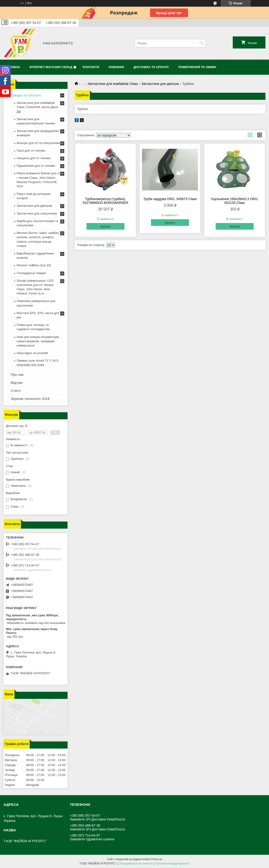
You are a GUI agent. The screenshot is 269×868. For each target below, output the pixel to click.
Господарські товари (31, 273)
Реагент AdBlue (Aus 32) (34, 265)
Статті (16, 391)
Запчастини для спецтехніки (37, 213)
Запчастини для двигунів (34, 206)
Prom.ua (157, 859)
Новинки (116, 67)
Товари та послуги (26, 95)
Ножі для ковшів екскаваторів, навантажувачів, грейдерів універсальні (38, 341)
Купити (105, 226)
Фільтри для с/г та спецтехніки (38, 143)
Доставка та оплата (151, 67)
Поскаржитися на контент (135, 864)
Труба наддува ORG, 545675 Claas (170, 199)
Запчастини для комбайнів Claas (113, 84)
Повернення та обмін (197, 67)
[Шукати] (202, 43)
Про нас (17, 375)
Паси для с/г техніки (31, 151)
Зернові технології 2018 (30, 399)
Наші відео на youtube (32, 353)
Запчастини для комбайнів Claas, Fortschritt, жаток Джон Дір (37, 107)
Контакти (91, 67)
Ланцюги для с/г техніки (33, 158)
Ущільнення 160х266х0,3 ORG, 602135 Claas (235, 201)
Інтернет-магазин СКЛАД (51, 67)
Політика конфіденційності (172, 864)
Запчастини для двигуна (160, 84)
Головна (12, 67)
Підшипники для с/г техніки (36, 166)
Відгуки (17, 383)
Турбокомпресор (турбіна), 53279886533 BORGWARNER (105, 201)
